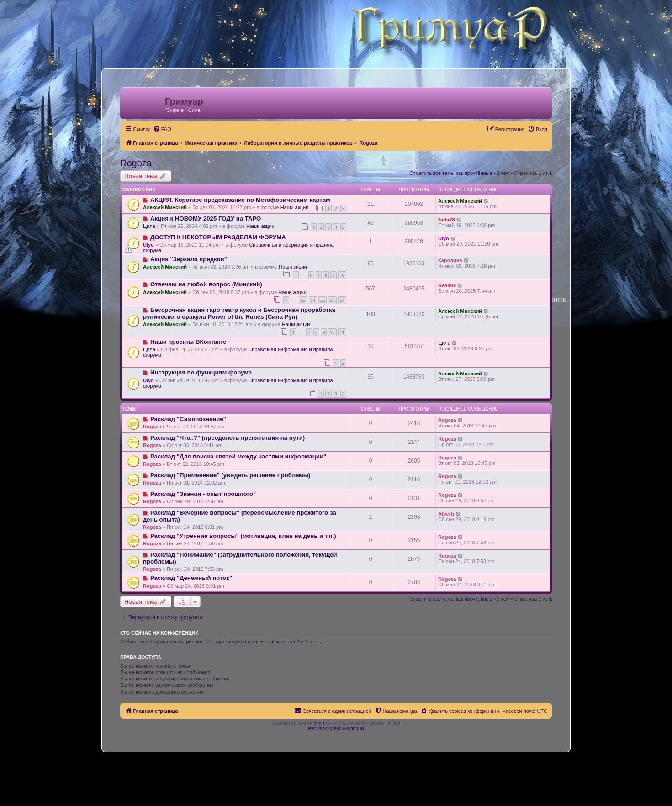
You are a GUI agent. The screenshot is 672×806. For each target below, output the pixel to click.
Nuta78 (447, 220)
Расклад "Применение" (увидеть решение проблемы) (230, 475)
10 (342, 275)
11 (342, 332)
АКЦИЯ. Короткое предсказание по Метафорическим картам (240, 200)
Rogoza (136, 163)
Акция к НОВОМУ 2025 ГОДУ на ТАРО (206, 219)
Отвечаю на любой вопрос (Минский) (206, 284)
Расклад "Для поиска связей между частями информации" (238, 456)
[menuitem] (162, 129)
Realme (447, 285)
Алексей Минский (165, 207)
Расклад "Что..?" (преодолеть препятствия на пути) (228, 438)
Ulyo (148, 245)
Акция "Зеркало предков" (189, 259)
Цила (149, 226)
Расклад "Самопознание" (188, 419)
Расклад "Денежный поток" (191, 578)
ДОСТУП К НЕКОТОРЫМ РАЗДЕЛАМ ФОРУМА (218, 237)
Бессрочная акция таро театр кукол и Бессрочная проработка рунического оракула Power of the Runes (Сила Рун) (239, 313)
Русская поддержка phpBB (336, 729)
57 (342, 300)
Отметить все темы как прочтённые (451, 173)
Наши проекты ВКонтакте (188, 342)
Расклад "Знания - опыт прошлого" (203, 494)
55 (323, 300)
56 (332, 300)
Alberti (446, 514)
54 (313, 300)
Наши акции (295, 207)
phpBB (321, 724)
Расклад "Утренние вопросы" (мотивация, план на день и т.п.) (243, 536)
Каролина (450, 260)
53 (303, 300)
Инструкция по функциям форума (201, 372)
